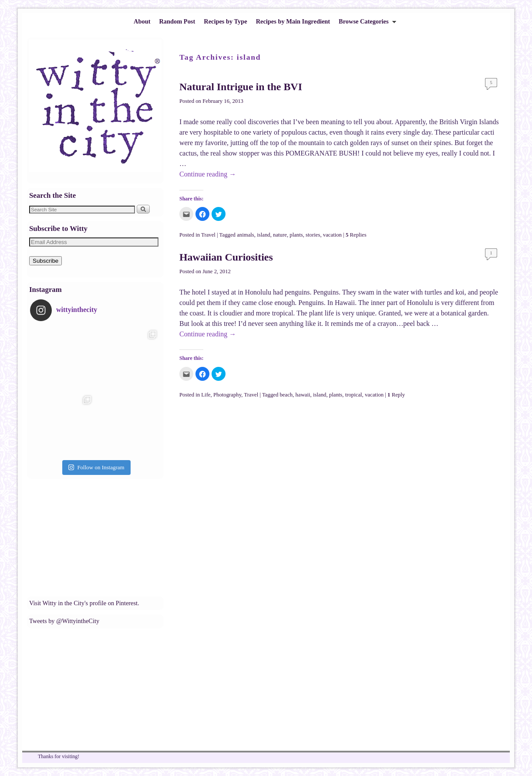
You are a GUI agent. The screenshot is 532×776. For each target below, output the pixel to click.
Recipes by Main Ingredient (293, 21)
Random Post (177, 21)
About (142, 21)
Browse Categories (365, 24)
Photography (227, 395)
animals (246, 235)
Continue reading (208, 174)
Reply (396, 395)
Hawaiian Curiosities (226, 257)
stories (313, 235)
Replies (356, 235)
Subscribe (45, 261)
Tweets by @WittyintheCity (64, 621)
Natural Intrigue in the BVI (241, 87)
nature (280, 235)
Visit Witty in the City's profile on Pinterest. (84, 603)
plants (296, 235)
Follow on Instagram (96, 467)
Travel (208, 235)
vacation (332, 235)
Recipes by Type (225, 21)
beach (286, 395)
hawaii (303, 395)
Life (206, 395)
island (263, 235)
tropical (354, 395)
